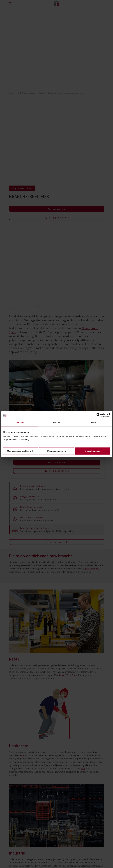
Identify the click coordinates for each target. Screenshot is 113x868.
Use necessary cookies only (20, 451)
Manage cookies (57, 451)
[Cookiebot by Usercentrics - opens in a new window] (98, 415)
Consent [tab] (19, 423)
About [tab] (93, 423)
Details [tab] (57, 423)
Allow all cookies (92, 451)
